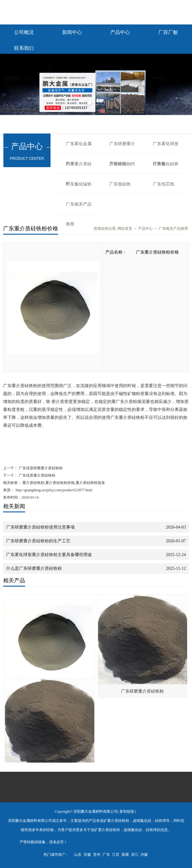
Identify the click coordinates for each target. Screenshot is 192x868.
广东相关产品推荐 (79, 208)
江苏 (116, 855)
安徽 (87, 855)
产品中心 (120, 32)
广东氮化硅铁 (166, 164)
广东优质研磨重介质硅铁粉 (40, 468)
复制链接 (127, 811)
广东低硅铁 (120, 184)
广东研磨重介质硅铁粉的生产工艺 (38, 541)
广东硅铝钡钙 (122, 164)
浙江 (135, 855)
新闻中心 (72, 32)
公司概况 (24, 32)
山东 (78, 855)
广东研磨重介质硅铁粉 (122, 148)
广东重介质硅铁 (79, 168)
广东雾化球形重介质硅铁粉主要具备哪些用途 (49, 555)
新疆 (125, 855)
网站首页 (125, 229)
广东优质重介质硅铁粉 (37, 475)
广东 (106, 855)
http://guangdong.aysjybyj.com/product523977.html (54, 490)
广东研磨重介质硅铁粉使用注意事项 (40, 527)
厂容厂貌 (168, 32)
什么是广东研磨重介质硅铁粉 (34, 568)
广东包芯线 (164, 184)
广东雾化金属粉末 (79, 148)
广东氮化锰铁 (79, 184)
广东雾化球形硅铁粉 (166, 148)
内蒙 (144, 855)
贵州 (97, 855)
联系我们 (24, 48)
